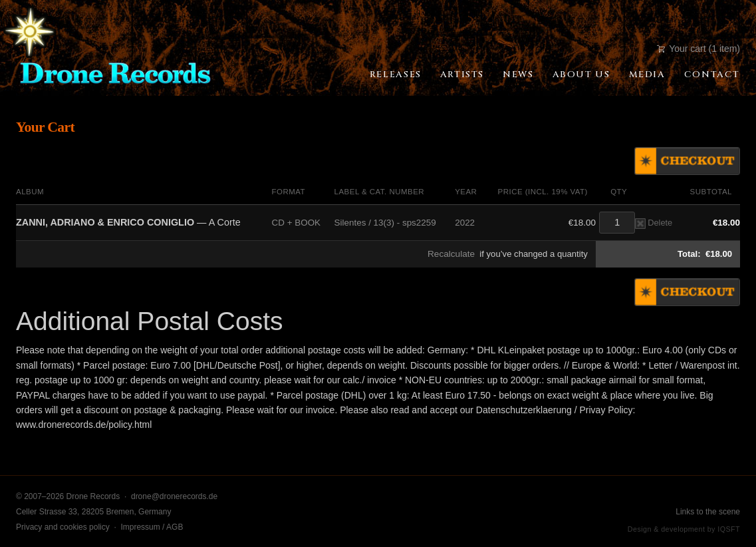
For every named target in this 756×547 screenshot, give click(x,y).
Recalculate (451, 254)
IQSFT (729, 529)
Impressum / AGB (152, 527)
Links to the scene (708, 512)
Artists (462, 75)
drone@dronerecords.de (174, 496)
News (518, 75)
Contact (712, 75)
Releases (396, 75)
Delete (654, 223)
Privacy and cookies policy (63, 527)
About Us (581, 75)
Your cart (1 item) (698, 49)
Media (647, 75)
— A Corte (128, 222)
